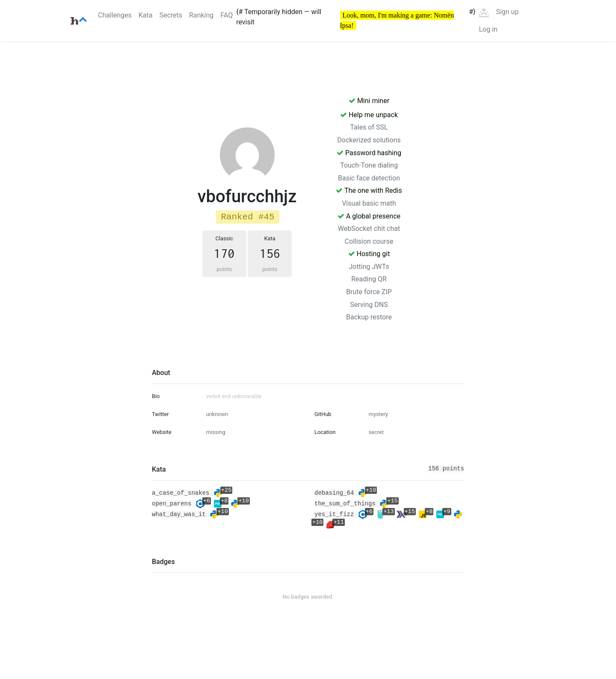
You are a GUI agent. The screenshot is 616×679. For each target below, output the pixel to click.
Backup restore (369, 317)
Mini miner (369, 101)
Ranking (201, 15)
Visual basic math (369, 203)
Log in (488, 29)
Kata (146, 15)
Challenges (115, 15)
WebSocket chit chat (369, 229)
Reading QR (369, 279)
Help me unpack (369, 115)
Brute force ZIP (369, 292)
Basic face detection (369, 178)
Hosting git (369, 254)
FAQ (227, 15)
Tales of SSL (369, 127)
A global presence (369, 216)
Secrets (171, 15)
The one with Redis (369, 190)
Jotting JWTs (369, 267)
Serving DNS (369, 305)
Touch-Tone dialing (369, 165)
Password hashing (369, 153)
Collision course (369, 241)
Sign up (507, 12)
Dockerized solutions (369, 140)
